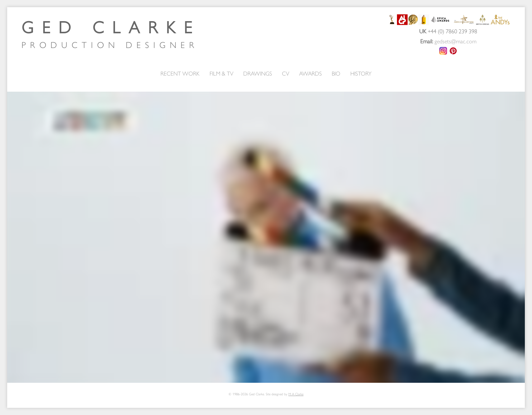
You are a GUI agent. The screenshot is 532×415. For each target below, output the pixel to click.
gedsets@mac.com (456, 41)
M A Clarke (296, 394)
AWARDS (310, 73)
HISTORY (361, 73)
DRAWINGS (258, 73)
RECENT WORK (180, 73)
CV (286, 73)
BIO (336, 73)
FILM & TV (221, 73)
